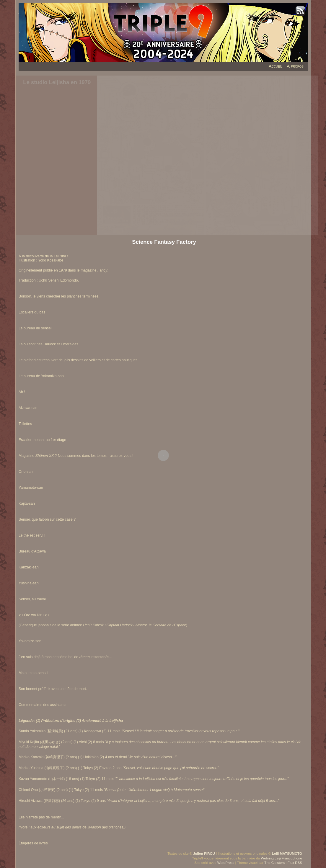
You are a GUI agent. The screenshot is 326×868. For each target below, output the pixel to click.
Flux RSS (295, 863)
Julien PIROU (204, 853)
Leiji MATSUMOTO (287, 853)
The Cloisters (274, 863)
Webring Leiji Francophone (282, 858)
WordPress (226, 863)
